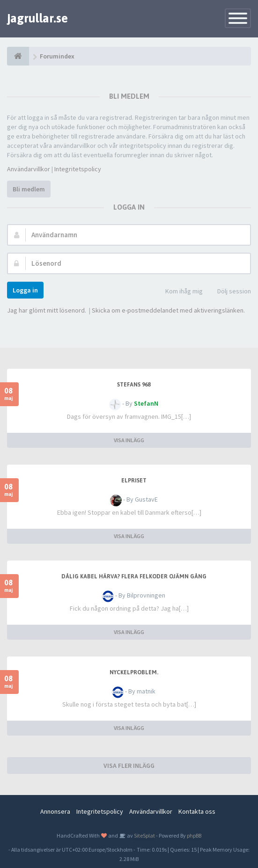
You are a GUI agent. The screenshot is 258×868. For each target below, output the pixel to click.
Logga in (25, 290)
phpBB (194, 835)
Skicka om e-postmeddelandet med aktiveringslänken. (168, 310)
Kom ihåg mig (179, 292)
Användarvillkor (29, 169)
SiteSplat (144, 835)
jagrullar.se (37, 18)
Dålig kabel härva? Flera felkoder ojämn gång (134, 576)
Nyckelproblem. (134, 672)
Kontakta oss (197, 811)
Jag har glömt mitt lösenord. (47, 310)
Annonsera (55, 811)
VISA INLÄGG (129, 440)
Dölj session (229, 292)
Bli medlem (29, 189)
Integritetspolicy (78, 169)
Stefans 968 (134, 385)
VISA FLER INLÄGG (129, 766)
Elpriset (134, 481)
